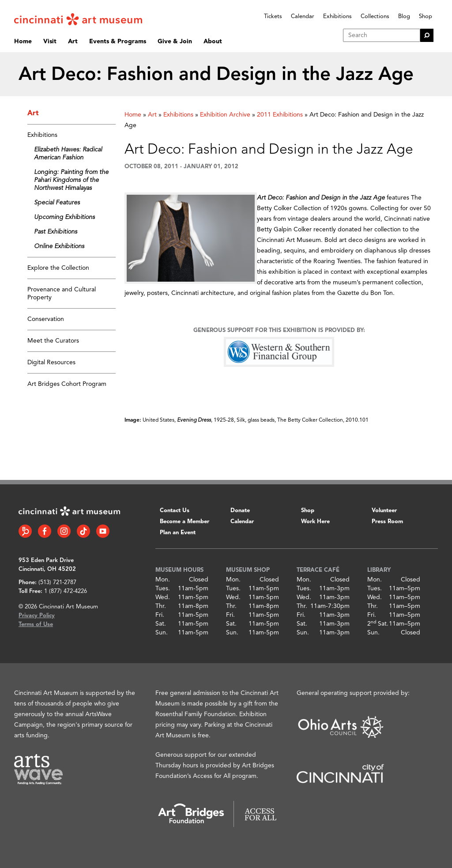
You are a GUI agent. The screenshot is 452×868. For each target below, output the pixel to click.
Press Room (387, 522)
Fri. (160, 615)
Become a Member (185, 522)
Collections (375, 17)
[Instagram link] (64, 531)
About (213, 42)
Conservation (46, 319)
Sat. (161, 624)
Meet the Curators (53, 341)
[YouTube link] (103, 531)
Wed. (163, 597)
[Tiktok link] (83, 531)
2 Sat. (378, 624)
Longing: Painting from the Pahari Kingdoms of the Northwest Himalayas (71, 180)
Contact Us (175, 511)
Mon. (163, 580)
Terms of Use (36, 625)
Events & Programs (118, 42)
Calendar (303, 17)
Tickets (273, 17)
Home (23, 42)
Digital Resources (51, 362)
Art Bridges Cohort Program (67, 384)
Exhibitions (337, 17)
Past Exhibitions (56, 232)
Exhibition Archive (225, 115)
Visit (50, 42)
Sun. (162, 633)
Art (73, 42)
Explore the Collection (58, 268)
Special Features (57, 203)
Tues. (163, 589)
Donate (240, 511)
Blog (404, 17)
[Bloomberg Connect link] (25, 531)
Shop (426, 17)
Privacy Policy (37, 616)
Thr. (161, 606)
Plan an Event (178, 533)
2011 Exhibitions (280, 115)
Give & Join (175, 42)
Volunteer (384, 511)
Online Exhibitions (59, 246)
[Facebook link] (45, 531)
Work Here (315, 522)
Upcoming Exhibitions (64, 217)
